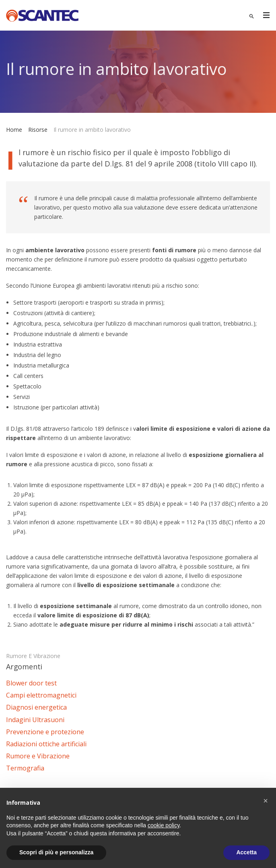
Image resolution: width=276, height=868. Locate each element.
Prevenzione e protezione (45, 732)
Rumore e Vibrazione (33, 656)
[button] (266, 801)
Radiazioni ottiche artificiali (46, 744)
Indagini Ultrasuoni (35, 720)
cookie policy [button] (164, 825)
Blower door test (31, 683)
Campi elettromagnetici (41, 695)
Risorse (38, 130)
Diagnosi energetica (36, 707)
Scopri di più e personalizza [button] (56, 852)
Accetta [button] (246, 852)
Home (14, 130)
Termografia (25, 768)
